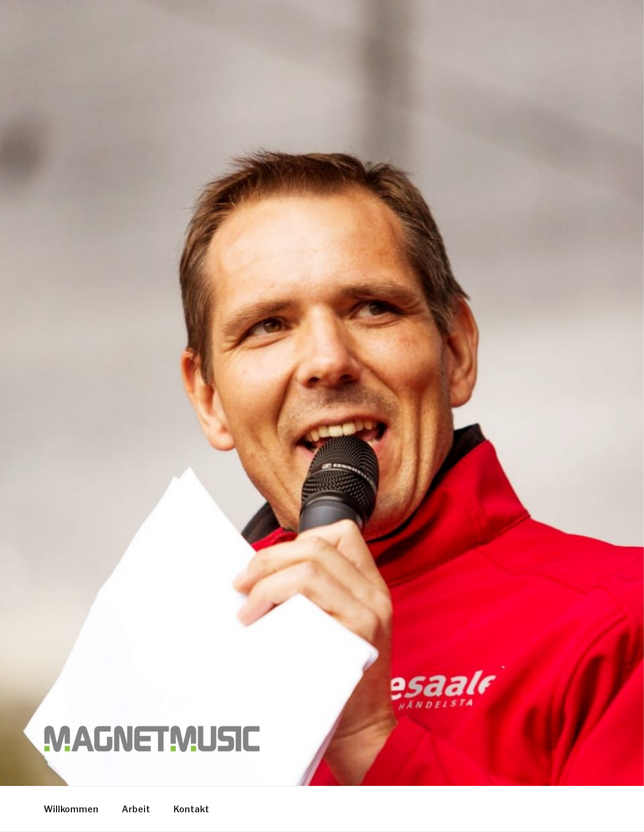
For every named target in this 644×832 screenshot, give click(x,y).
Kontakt (191, 809)
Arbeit (136, 809)
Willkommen (71, 809)
